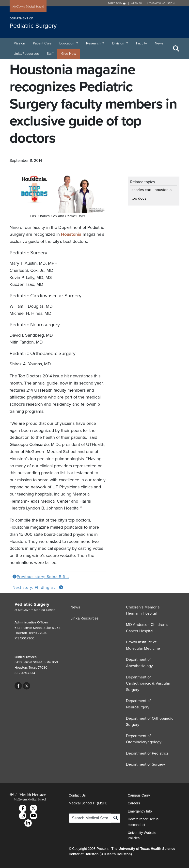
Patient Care (42, 43)
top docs (139, 198)
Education (67, 43)
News (159, 43)
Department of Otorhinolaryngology (144, 739)
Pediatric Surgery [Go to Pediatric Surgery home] (32, 604)
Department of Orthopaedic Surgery (150, 722)
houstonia (163, 190)
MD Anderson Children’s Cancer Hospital (147, 628)
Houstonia (71, 234)
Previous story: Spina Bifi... (41, 577)
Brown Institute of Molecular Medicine (143, 645)
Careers (134, 803)
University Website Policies (142, 835)
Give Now (69, 54)
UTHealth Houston (161, 3)
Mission (19, 43)
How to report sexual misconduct (143, 822)
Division (119, 43)
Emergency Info (140, 811)
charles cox (141, 190)
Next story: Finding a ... (38, 588)
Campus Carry (139, 795)
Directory (117, 3)
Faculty (142, 43)
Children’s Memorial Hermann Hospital (143, 610)
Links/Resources (26, 54)
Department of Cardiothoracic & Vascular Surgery (148, 683)
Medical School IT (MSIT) (88, 803)
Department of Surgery (146, 764)
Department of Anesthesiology (139, 663)
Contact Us (77, 795)
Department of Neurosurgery (138, 704)
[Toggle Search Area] (176, 49)
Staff (50, 54)
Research (94, 43)
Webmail (137, 3)
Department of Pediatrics (147, 753)
